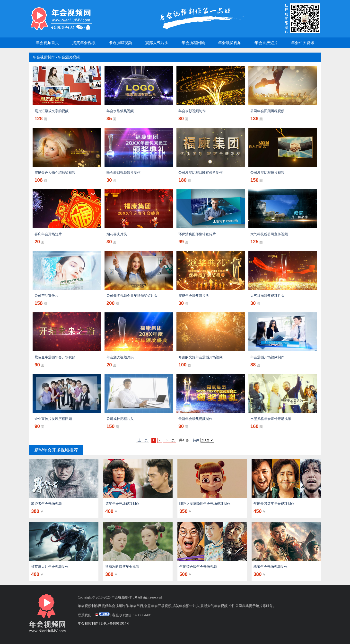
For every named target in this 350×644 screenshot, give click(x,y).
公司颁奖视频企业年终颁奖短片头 (132, 296)
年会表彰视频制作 (192, 111)
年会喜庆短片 (266, 43)
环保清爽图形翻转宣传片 (197, 234)
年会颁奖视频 (230, 43)
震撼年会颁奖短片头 (194, 296)
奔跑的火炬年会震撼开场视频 (201, 357)
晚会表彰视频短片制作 (123, 173)
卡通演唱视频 (120, 43)
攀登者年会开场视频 (46, 504)
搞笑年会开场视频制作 (122, 504)
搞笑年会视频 (84, 43)
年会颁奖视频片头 (120, 357)
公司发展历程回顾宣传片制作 (201, 173)
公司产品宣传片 (46, 296)
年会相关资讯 (303, 43)
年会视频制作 (44, 57)
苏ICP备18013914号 (115, 623)
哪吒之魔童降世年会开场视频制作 (205, 504)
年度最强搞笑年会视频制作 (274, 504)
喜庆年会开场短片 (48, 234)
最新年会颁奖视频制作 (195, 419)
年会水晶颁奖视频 (120, 111)
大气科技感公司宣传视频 (269, 234)
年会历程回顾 (193, 43)
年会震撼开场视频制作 (267, 357)
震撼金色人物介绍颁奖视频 (55, 173)
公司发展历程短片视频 (267, 173)
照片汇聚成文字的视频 (52, 111)
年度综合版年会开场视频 (198, 567)
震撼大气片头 (157, 43)
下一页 (170, 440)
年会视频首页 (47, 43)
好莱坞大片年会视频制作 (50, 567)
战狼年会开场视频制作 (271, 567)
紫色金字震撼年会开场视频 (55, 357)
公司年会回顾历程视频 (267, 111)
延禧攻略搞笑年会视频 (122, 567)
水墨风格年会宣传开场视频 (271, 419)
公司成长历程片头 (120, 419)
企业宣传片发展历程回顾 (53, 419)
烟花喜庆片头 (117, 234)
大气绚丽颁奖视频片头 (267, 296)
